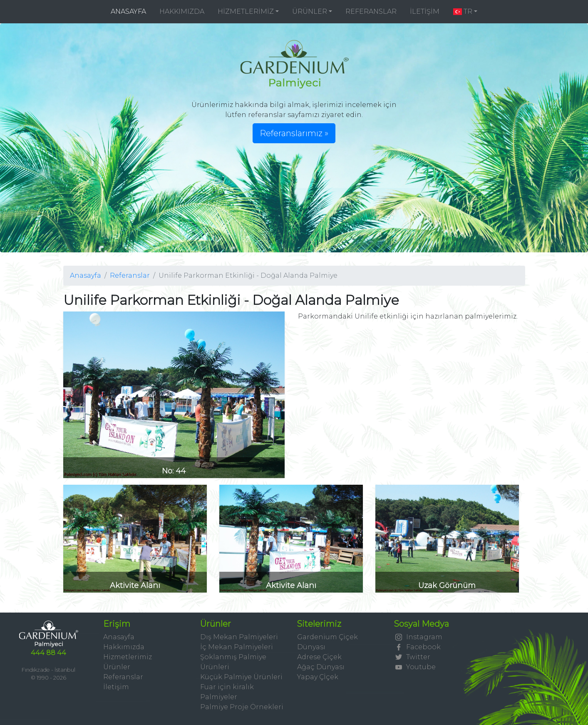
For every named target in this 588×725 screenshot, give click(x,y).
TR (462, 11)
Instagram (418, 637)
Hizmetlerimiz (128, 657)
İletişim (116, 687)
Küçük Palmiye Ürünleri (241, 677)
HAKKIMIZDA (182, 11)
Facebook (417, 647)
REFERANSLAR (371, 11)
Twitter (412, 657)
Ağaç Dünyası (321, 667)
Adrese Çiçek (319, 657)
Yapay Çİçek (318, 677)
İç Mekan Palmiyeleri (237, 647)
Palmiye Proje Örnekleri (242, 707)
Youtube (415, 667)
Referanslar (130, 275)
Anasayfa (86, 275)
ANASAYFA (132, 11)
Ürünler (117, 667)
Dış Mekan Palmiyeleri (239, 637)
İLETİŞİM (425, 11)
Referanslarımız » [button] (294, 133)
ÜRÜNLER (310, 11)
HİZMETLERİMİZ (246, 11)
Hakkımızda (124, 647)
